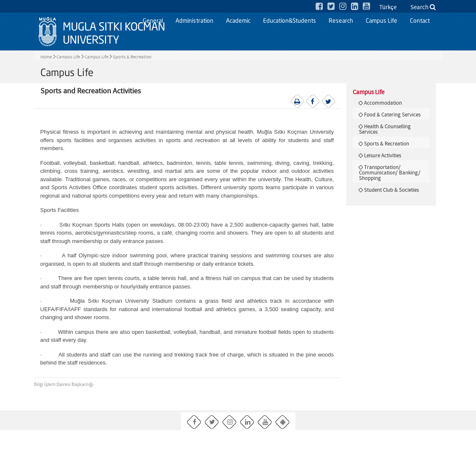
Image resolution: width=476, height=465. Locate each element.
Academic (238, 21)
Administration (194, 21)
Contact (420, 21)
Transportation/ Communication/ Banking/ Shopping (390, 173)
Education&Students (290, 21)
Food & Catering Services (392, 115)
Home (46, 57)
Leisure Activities (383, 156)
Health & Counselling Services (385, 129)
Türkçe (388, 8)
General (153, 21)
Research (341, 21)
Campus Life (382, 21)
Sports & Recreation (132, 57)
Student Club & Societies (391, 190)
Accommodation (383, 103)
